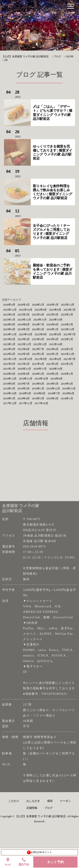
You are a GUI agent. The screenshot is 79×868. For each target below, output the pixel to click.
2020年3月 (38, 374)
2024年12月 (24, 320)
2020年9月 (9, 374)
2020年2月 (53, 374)
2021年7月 (70, 359)
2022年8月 (24, 349)
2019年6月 (38, 384)
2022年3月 (24, 354)
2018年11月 (69, 388)
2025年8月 (55, 310)
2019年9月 (57, 379)
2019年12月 (10, 379)
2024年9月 (9, 324)
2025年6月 (9, 315)
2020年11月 (40, 369)
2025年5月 (24, 315)
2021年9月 (41, 359)
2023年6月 (9, 339)
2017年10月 (41, 403)
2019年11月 (26, 379)
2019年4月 (67, 384)
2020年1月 (67, 374)
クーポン (65, 801)
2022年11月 (40, 344)
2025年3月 (53, 315)
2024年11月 (40, 320)
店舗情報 (32, 808)
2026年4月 (9, 305)
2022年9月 (9, 349)
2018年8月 (39, 393)
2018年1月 (67, 398)
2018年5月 (9, 398)
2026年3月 (24, 305)
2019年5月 (53, 384)
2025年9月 (41, 310)
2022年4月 (9, 354)
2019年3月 (9, 388)
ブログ (49, 808)
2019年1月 (38, 388)
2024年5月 (67, 324)
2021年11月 (10, 359)
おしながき (33, 801)
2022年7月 (38, 349)
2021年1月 (9, 369)
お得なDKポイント (39, 852)
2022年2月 (38, 354)
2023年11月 (10, 334)
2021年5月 (24, 364)
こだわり (14, 801)
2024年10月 (56, 320)
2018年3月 (38, 398)
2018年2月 (53, 398)
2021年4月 (38, 364)
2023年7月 (70, 334)
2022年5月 (67, 349)
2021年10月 (26, 359)
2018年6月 (68, 393)
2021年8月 (55, 359)
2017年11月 (26, 403)
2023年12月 (68, 329)
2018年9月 (25, 393)
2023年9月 (41, 334)
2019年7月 (24, 384)
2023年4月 (38, 339)
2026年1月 (53, 305)
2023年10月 (26, 334)
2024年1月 (53, 329)
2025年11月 (10, 310)
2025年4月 (38, 315)
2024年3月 (24, 329)
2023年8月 (55, 334)
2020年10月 (56, 369)
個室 (50, 801)
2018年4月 (24, 398)
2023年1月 (9, 344)
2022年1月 (53, 354)
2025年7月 (70, 310)
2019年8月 (9, 384)
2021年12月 (68, 354)
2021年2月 (67, 364)
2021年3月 (53, 364)
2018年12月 (53, 388)
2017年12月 (10, 403)
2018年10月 (10, 393)
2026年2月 (38, 305)
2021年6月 (9, 364)
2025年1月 (9, 320)
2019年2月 (24, 388)
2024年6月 (53, 324)
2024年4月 (9, 329)
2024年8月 (24, 324)
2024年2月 (38, 329)
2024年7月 (38, 324)
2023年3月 (53, 339)
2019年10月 (41, 379)
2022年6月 (53, 349)
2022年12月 (24, 344)
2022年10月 (56, 344)
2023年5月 (24, 339)
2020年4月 (24, 374)
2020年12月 (24, 369)
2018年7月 (54, 393)
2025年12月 (68, 305)
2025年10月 (26, 310)
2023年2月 (67, 339)
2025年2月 (67, 315)
